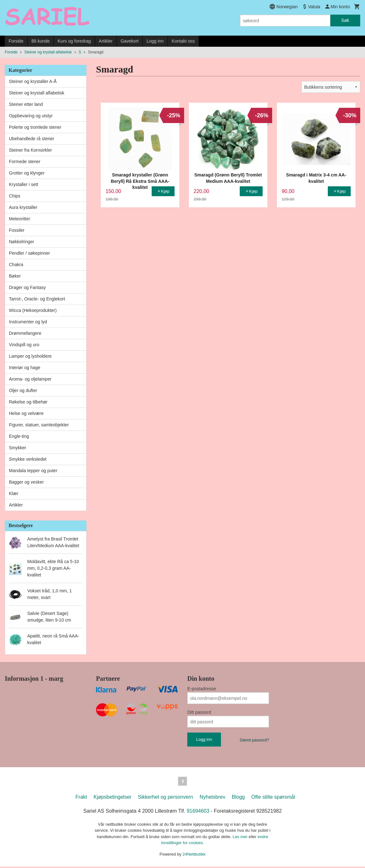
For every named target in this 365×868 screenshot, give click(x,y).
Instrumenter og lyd (28, 322)
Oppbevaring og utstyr (31, 116)
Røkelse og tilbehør (28, 402)
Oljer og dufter (23, 390)
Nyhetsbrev (213, 798)
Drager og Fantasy (27, 287)
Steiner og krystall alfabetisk (37, 93)
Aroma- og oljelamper (30, 379)
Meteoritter (20, 219)
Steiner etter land (26, 104)
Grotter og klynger (27, 173)
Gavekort (130, 41)
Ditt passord (199, 712)
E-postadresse (202, 689)
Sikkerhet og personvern (165, 798)
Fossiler (17, 230)
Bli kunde (41, 41)
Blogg (238, 798)
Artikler (106, 41)
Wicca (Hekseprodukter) (33, 310)
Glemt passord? (254, 740)
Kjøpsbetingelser (112, 798)
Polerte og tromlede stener (35, 127)
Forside (16, 41)
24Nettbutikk (194, 855)
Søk (345, 20)
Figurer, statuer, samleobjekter (39, 425)
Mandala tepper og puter (33, 471)
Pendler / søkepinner (29, 253)
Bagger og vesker (26, 482)
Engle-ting (19, 436)
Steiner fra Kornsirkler (30, 150)
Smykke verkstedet (28, 459)
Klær (14, 493)
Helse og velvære (26, 413)
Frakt (81, 798)
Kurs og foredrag (74, 41)
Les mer (241, 838)
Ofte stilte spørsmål (273, 798)
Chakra (16, 265)
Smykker (17, 448)
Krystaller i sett (24, 184)
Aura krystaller (23, 207)
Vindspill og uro (24, 345)
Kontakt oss (183, 41)
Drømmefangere (25, 333)
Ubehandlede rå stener (31, 139)
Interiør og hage (25, 368)
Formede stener (25, 162)
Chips (15, 196)
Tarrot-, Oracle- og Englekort (37, 299)
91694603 (198, 812)
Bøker (15, 276)
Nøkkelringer (21, 242)
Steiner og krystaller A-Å (33, 81)
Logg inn (155, 41)
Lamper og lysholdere (30, 356)
